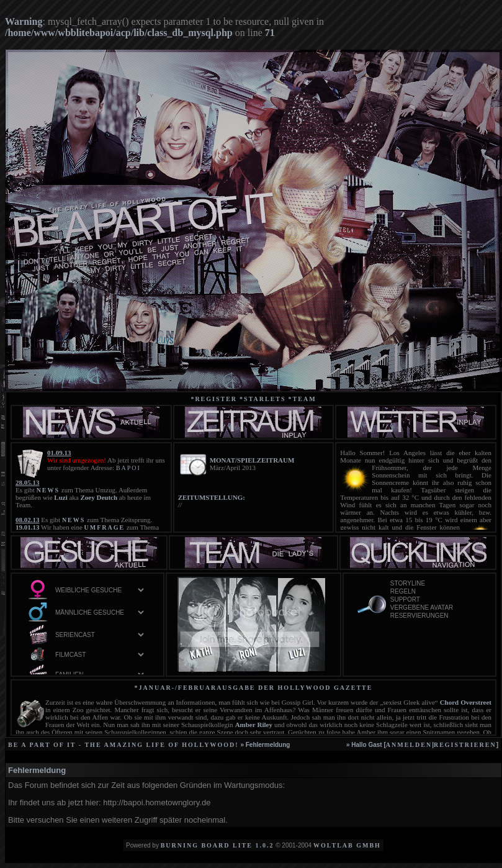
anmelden (409, 745)
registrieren (465, 745)
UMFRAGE (105, 527)
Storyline (436, 584)
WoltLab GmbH (347, 845)
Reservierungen (436, 616)
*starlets (263, 399)
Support (436, 600)
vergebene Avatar (436, 608)
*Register (214, 399)
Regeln (436, 592)
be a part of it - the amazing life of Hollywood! (123, 745)
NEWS (48, 490)
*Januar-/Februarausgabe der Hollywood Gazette (254, 688)
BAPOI (128, 468)
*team (303, 399)
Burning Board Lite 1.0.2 (217, 845)
